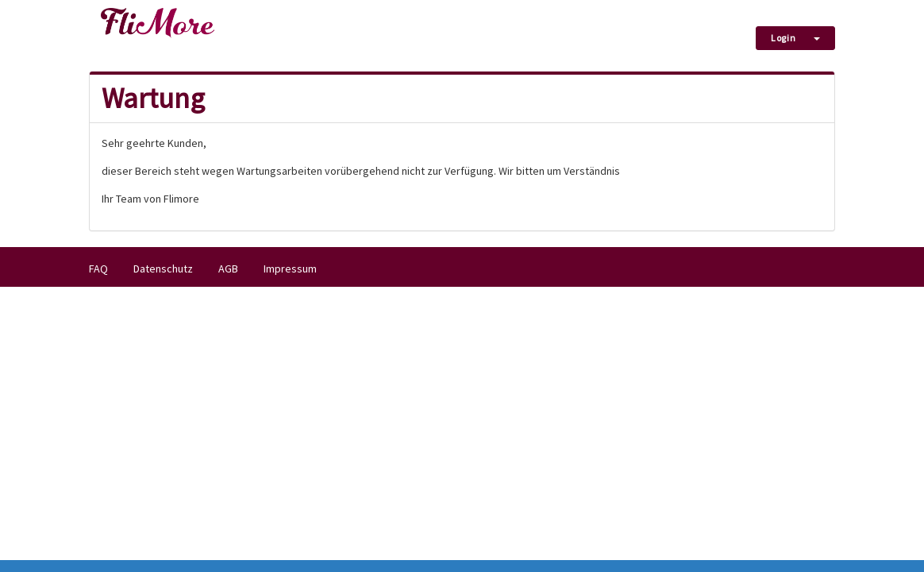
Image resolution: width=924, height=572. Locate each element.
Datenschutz (163, 269)
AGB (228, 269)
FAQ (98, 269)
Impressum (290, 269)
